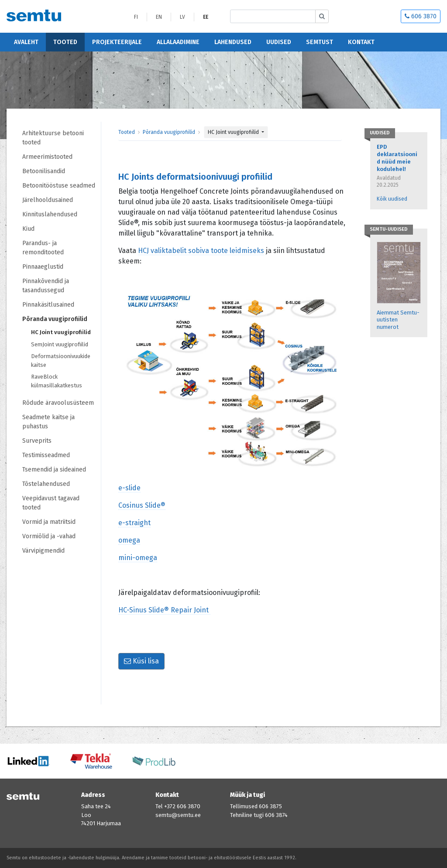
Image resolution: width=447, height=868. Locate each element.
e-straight (134, 523)
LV (182, 17)
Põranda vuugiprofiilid (55, 319)
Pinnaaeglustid (43, 267)
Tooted (65, 42)
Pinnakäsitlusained (48, 305)
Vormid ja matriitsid (49, 522)
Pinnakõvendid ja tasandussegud (46, 286)
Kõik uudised (392, 199)
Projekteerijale (117, 42)
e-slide (129, 488)
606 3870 (421, 16)
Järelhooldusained (48, 200)
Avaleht (26, 42)
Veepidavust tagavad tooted (51, 503)
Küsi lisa (141, 661)
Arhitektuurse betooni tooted (53, 138)
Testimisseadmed (46, 455)
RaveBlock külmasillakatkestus (57, 381)
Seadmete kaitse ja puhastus (48, 422)
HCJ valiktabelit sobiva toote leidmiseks (201, 251)
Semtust (320, 42)
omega (129, 540)
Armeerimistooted (47, 157)
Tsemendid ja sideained (54, 470)
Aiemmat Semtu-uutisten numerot (398, 320)
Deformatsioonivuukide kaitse (61, 361)
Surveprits (37, 441)
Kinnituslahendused (50, 214)
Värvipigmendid (43, 551)
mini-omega (138, 558)
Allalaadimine (178, 42)
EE (206, 17)
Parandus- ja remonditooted (43, 248)
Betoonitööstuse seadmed (59, 186)
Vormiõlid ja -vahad (50, 536)
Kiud (28, 229)
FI (136, 17)
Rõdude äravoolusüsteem (58, 403)
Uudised (279, 42)
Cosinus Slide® (142, 505)
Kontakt (361, 42)
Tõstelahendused (46, 484)
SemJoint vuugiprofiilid (60, 344)
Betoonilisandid (44, 171)
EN (159, 17)
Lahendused (233, 42)
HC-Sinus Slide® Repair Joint (164, 610)
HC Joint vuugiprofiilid (61, 332)
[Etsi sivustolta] (273, 16)
